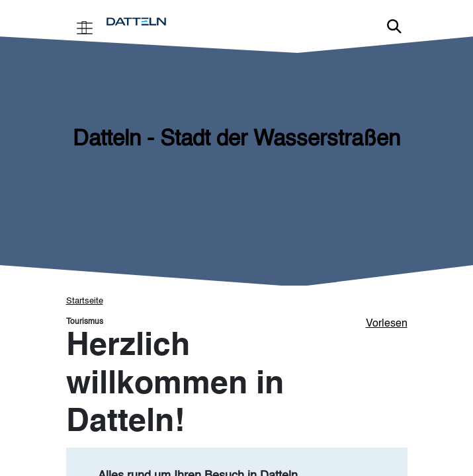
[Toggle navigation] (85, 27)
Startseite (85, 301)
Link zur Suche (394, 26)
